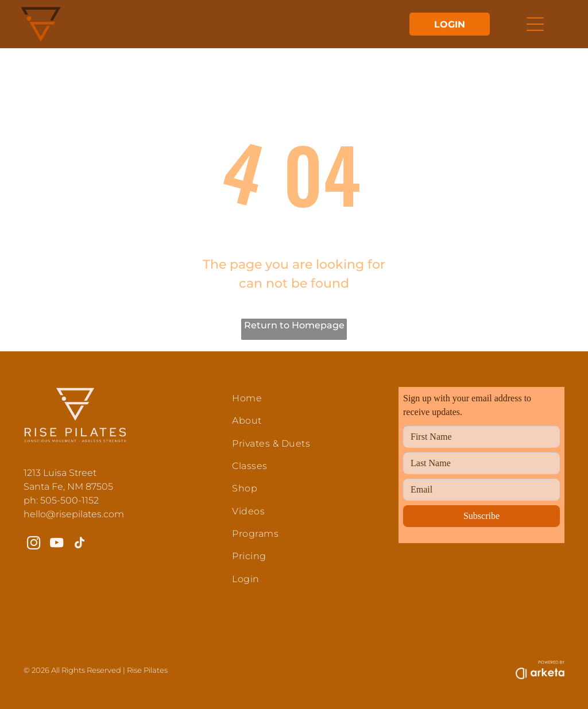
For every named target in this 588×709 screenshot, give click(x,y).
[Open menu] (535, 24)
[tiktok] (80, 544)
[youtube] (57, 544)
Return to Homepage (294, 325)
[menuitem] (304, 398)
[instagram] (34, 544)
